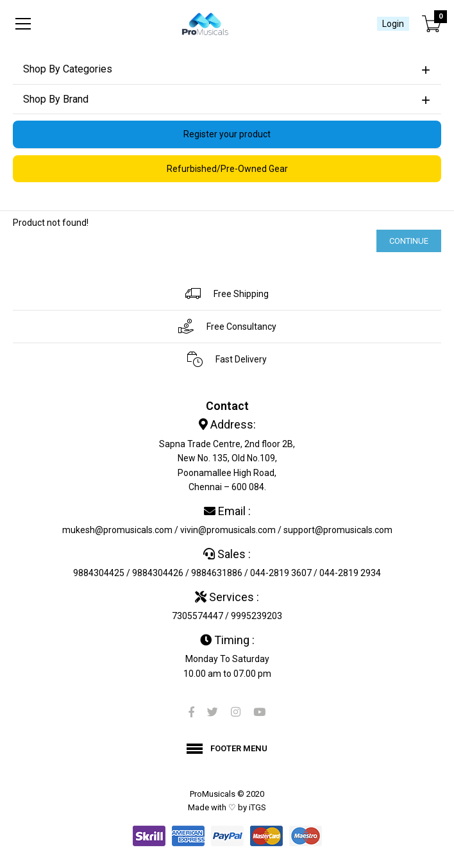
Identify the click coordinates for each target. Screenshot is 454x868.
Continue (409, 241)
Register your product (227, 134)
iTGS (257, 807)
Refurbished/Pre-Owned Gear (227, 169)
